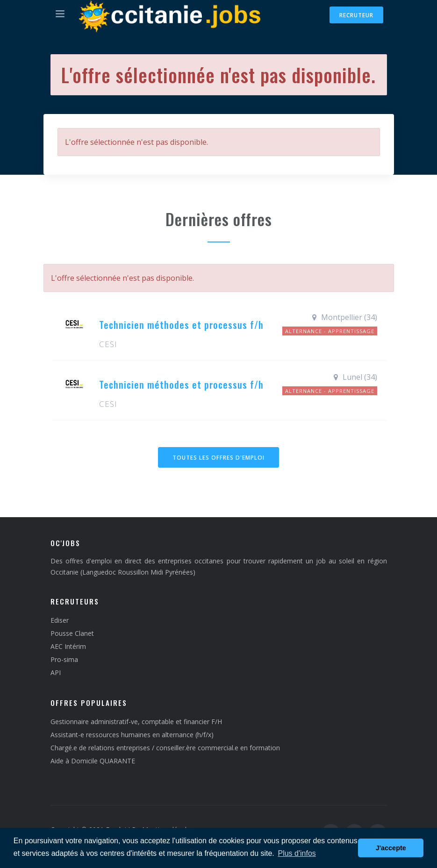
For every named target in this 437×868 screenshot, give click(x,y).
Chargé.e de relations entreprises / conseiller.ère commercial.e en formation (165, 748)
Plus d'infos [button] (297, 853)
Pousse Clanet (72, 633)
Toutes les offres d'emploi (218, 458)
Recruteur (356, 15)
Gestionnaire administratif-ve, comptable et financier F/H (136, 722)
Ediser (60, 620)
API (56, 672)
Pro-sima (64, 659)
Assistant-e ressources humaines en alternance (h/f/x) (132, 735)
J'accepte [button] (391, 848)
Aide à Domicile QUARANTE (93, 761)
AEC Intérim (68, 646)
